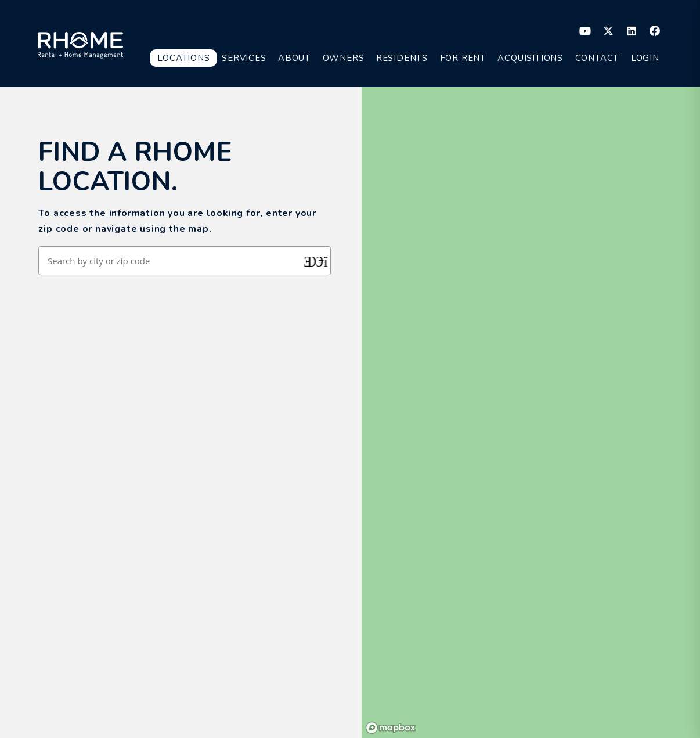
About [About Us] (294, 58)
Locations (183, 58)
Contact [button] (597, 58)
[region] (531, 413)
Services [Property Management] (244, 58)
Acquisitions (530, 58)
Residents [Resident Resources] (402, 58)
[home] (80, 43)
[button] (585, 31)
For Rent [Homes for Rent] (463, 58)
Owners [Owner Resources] (344, 58)
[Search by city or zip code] (172, 261)
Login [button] (645, 58)
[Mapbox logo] (391, 728)
